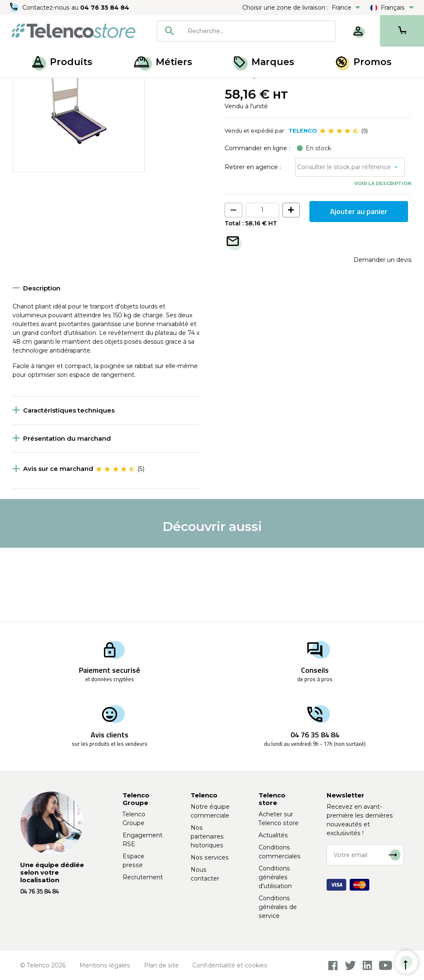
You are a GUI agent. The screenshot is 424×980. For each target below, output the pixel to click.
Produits (62, 62)
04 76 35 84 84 (105, 8)
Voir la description (383, 257)
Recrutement (143, 877)
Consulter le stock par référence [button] (344, 241)
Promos (364, 62)
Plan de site (161, 965)
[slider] (339, 205)
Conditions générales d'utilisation (275, 877)
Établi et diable (128, 87)
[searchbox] (259, 31)
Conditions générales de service (278, 907)
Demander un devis (382, 333)
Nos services (210, 857)
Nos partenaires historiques (207, 836)
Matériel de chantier (70, 87)
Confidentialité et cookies (230, 965)
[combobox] (246, 31)
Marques (264, 62)
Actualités (273, 835)
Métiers (163, 62)
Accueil (23, 87)
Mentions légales (105, 965)
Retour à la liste (38, 105)
